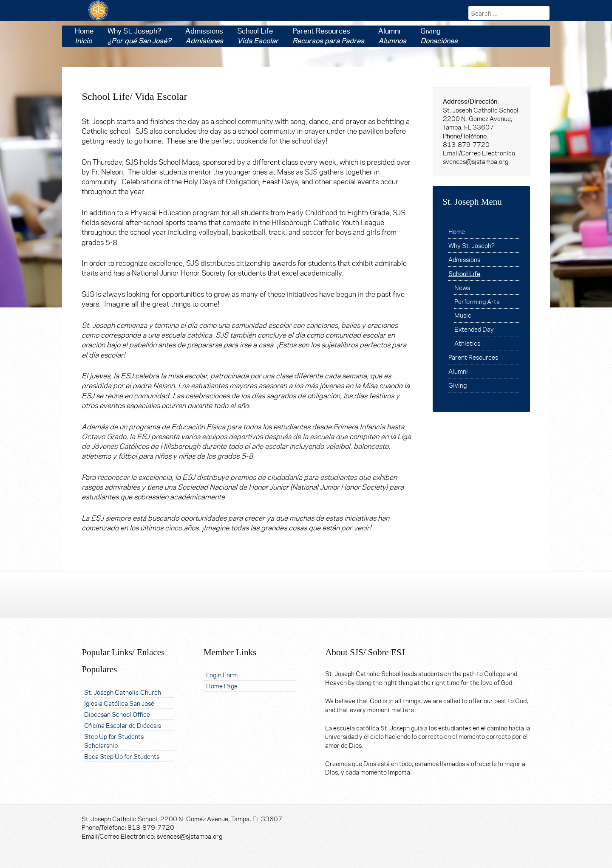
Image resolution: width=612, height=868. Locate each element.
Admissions (204, 36)
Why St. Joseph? (139, 36)
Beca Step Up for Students (122, 756)
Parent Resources (328, 36)
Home (84, 36)
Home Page (222, 686)
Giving (439, 36)
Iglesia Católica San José (119, 703)
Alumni (392, 36)
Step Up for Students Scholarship (114, 740)
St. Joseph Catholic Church (123, 692)
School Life (258, 36)
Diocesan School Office (117, 714)
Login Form (222, 675)
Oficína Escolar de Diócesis (123, 725)
